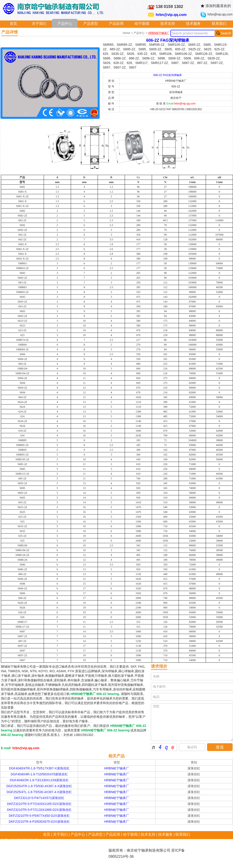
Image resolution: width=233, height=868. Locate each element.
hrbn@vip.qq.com (171, 15)
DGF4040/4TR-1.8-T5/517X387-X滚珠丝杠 (39, 768)
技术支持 (168, 24)
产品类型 (91, 24)
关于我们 (39, 24)
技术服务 (193, 24)
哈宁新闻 (142, 24)
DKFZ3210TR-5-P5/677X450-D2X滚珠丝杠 (39, 816)
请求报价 (159, 666)
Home (127, 33)
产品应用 (116, 24)
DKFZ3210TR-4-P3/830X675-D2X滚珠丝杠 (39, 822)
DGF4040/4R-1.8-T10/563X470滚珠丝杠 (39, 774)
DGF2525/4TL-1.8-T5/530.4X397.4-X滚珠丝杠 (39, 792)
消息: (192, 722)
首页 (13, 24)
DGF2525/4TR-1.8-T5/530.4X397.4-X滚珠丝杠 (39, 786)
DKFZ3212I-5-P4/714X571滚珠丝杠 (39, 798)
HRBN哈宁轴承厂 (159, 33)
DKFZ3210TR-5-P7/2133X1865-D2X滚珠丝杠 (39, 810)
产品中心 (65, 24)
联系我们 (219, 24)
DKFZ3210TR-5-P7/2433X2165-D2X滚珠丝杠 (39, 804)
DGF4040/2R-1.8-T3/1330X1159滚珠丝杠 (39, 780)
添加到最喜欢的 (218, 6)
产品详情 (10, 32)
